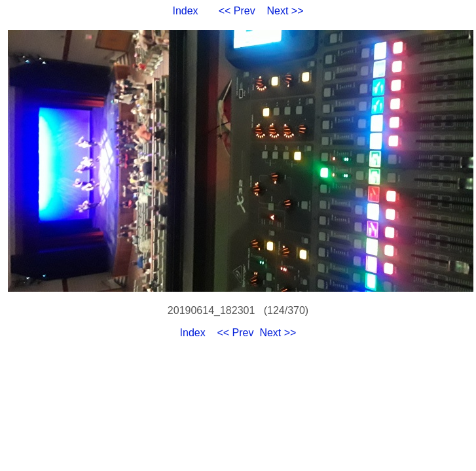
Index (185, 11)
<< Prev (237, 11)
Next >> (285, 11)
